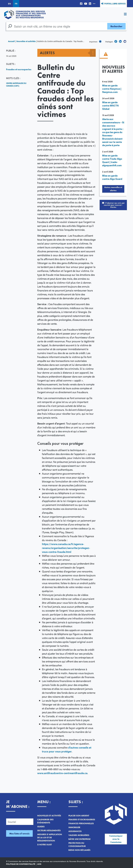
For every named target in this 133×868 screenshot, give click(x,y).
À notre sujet (45, 845)
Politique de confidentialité (21, 864)
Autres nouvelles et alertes (113, 189)
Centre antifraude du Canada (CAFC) (16, 85)
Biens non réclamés (79, 850)
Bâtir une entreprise (79, 839)
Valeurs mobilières (79, 835)
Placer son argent (79, 816)
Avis (39, 864)
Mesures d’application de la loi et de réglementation (50, 838)
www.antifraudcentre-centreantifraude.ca (62, 773)
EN (9, 4)
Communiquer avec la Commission (116, 839)
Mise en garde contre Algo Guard (112, 177)
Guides (41, 827)
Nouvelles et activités (26, 41)
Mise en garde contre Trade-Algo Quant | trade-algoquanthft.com (112, 160)
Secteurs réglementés (49, 830)
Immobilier (74, 827)
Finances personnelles (81, 823)
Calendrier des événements (45, 821)
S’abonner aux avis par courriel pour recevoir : (113, 205)
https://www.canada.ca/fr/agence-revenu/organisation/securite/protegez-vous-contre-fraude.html (66, 548)
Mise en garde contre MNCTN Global (110, 105)
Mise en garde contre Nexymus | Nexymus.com (112, 89)
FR (16, 4)
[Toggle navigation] (125, 14)
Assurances (75, 831)
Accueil (11, 41)
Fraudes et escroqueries (19, 69)
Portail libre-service (115, 4)
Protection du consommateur (77, 845)
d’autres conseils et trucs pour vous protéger (67, 749)
